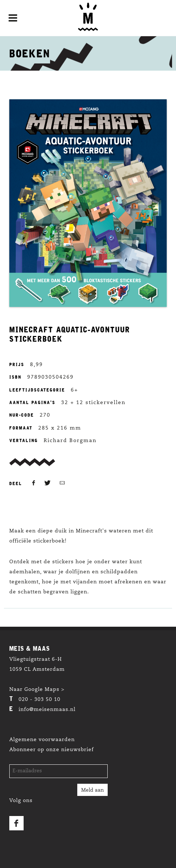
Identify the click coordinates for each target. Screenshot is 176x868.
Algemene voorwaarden (42, 740)
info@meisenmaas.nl (47, 710)
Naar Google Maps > (37, 690)
